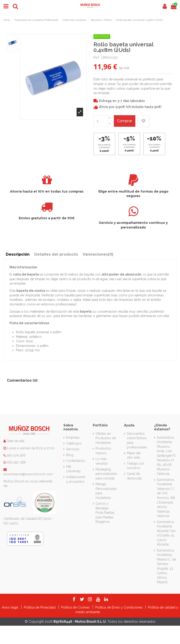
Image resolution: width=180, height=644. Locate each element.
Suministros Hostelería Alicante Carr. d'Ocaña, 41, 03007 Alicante (167, 533)
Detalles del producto (56, 254)
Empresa (73, 438)
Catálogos (74, 443)
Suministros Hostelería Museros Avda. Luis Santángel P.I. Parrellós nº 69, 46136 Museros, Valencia (166, 456)
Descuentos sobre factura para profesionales (137, 440)
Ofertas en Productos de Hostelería (106, 438)
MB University (73, 469)
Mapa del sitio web (134, 455)
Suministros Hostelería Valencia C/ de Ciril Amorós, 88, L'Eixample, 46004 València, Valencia (166, 498)
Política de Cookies (76, 607)
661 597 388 (16, 462)
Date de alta (15, 441)
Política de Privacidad (40, 607)
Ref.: (97, 57)
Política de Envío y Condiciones (119, 607)
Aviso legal (11, 607)
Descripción (18, 254)
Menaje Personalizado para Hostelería (106, 491)
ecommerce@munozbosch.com (28, 474)
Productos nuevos (103, 451)
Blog (70, 455)
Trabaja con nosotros (135, 466)
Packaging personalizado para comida (106, 474)
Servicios (73, 449)
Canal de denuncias (134, 476)
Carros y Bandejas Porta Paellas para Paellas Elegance (105, 513)
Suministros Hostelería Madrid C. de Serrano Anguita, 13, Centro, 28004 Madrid (166, 566)
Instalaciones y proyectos (76, 479)
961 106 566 (16, 455)
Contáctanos (76, 461)
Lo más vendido (102, 461)
